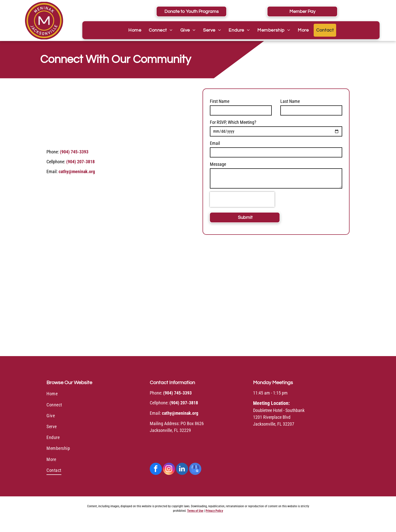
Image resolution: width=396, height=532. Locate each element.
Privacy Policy (214, 511)
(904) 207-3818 (80, 162)
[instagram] (169, 469)
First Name (220, 101)
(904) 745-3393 (74, 152)
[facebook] (156, 469)
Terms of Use (195, 511)
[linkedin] (182, 469)
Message (218, 164)
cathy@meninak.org (77, 171)
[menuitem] (135, 30)
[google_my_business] (195, 469)
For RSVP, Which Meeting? (233, 122)
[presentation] (242, 199)
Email (215, 143)
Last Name (290, 101)
